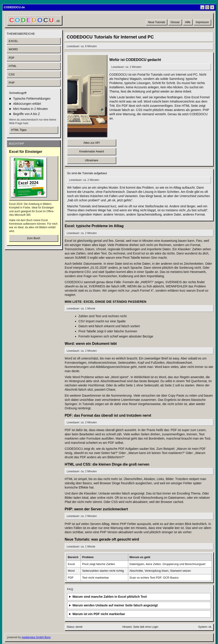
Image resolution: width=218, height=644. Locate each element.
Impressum (202, 22)
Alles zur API (92, 143)
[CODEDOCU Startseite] (35, 20)
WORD (13, 49)
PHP (12, 83)
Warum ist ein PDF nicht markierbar (99, 614)
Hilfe (188, 22)
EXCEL (13, 41)
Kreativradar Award (92, 151)
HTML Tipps (19, 130)
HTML (13, 66)
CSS (12, 74)
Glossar (175, 22)
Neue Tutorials (157, 22)
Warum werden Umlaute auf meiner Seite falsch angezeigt (115, 605)
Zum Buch (33, 238)
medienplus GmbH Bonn (36, 637)
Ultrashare (92, 160)
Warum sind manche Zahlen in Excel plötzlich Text (110, 597)
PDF (12, 58)
